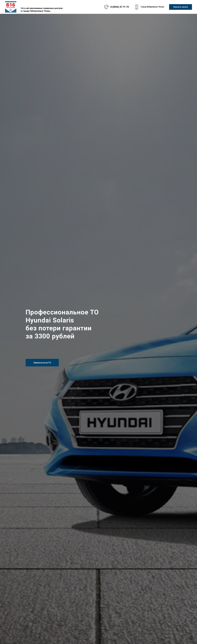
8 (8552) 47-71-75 (120, 7)
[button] (181, 7)
